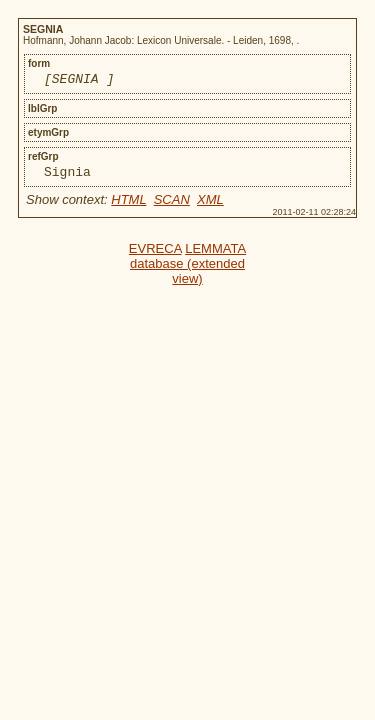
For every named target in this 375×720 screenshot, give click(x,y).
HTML (128, 205)
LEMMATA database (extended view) (188, 269)
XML (210, 205)
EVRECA (155, 254)
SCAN (172, 205)
